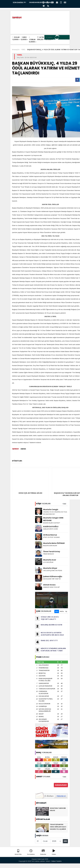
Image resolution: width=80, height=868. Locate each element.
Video (54, 852)
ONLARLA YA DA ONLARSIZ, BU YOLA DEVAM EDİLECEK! (55, 513)
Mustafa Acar (50, 560)
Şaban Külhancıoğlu (53, 576)
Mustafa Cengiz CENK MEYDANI (53, 519)
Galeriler (43, 852)
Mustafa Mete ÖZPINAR (54, 543)
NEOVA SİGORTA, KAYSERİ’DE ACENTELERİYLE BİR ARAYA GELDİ (49, 634)
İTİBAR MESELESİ (48, 554)
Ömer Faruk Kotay (52, 552)
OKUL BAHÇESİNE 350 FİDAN (53, 571)
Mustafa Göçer (50, 568)
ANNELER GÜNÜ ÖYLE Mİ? (52, 587)
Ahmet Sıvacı (49, 585)
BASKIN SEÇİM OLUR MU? (52, 523)
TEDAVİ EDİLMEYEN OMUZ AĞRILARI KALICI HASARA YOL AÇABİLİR (58, 827)
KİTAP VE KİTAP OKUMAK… (52, 537)
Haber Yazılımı (56, 861)
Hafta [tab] (62, 611)
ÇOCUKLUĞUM (48, 562)
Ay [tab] (66, 611)
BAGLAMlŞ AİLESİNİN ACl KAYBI (49, 626)
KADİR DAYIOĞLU (51, 527)
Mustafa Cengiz (51, 509)
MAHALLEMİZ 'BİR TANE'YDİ (52, 579)
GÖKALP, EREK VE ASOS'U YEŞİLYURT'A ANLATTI (47, 618)
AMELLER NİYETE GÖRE (51, 529)
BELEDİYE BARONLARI (50, 546)
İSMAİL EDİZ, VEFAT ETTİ (46, 642)
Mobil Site (18, 852)
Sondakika (31, 852)
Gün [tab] (57, 611)
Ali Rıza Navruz (50, 535)
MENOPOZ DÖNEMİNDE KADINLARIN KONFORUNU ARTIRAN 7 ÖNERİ (50, 650)
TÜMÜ (64, 504)
